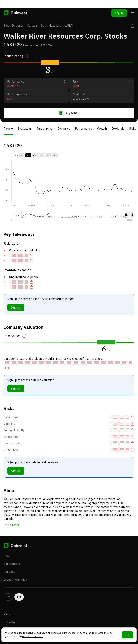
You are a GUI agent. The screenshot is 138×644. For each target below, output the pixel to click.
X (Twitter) (10, 608)
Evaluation (25, 129)
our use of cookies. (33, 636)
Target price (45, 129)
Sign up (16, 307)
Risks (133, 129)
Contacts (9, 565)
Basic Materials (51, 25)
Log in (119, 5)
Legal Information (15, 573)
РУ (8, 591)
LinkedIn (9, 616)
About (8, 549)
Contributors (12, 557)
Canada (32, 25)
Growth (102, 129)
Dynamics (64, 129)
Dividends (118, 129)
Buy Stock (69, 113)
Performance (84, 129)
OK (127, 635)
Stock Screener (13, 25)
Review (8, 129)
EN (19, 591)
